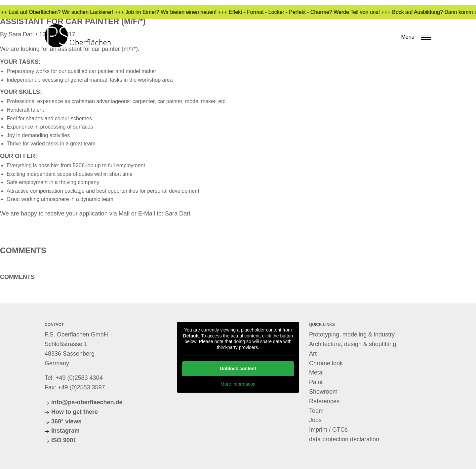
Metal (316, 372)
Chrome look (326, 363)
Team (316, 411)
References (324, 401)
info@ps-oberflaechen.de (87, 402)
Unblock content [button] (238, 369)
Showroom (323, 392)
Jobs (315, 420)
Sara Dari (178, 214)
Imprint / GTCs (328, 430)
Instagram (65, 431)
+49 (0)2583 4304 (79, 378)
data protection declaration (344, 439)
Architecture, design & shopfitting (353, 344)
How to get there (75, 412)
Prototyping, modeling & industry (352, 334)
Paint (316, 382)
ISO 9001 (64, 440)
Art (313, 354)
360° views (66, 421)
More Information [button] (238, 384)
